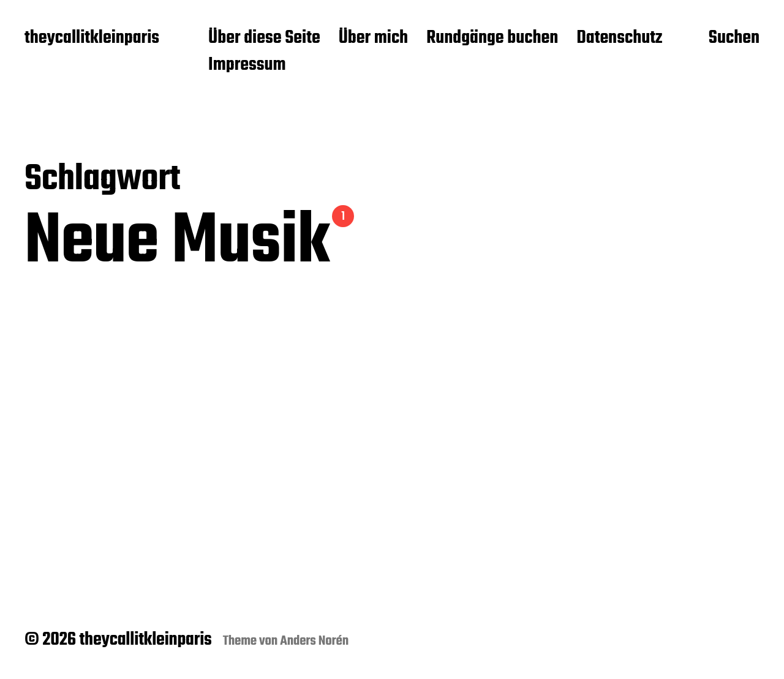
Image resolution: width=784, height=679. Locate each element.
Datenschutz (619, 39)
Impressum (247, 66)
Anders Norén (314, 641)
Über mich (374, 39)
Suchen (734, 39)
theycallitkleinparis (92, 39)
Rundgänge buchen (492, 39)
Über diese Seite (264, 39)
